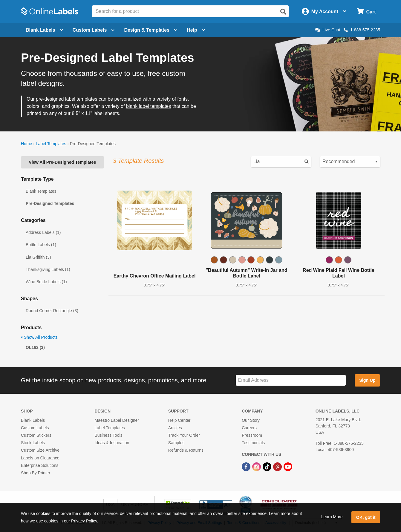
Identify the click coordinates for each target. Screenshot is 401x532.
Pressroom (252, 435)
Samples (176, 443)
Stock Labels (33, 443)
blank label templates (149, 106)
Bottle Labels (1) (41, 245)
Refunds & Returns (186, 450)
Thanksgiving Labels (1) (48, 269)
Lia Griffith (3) (38, 257)
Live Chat (328, 30)
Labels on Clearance (40, 458)
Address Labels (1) (43, 232)
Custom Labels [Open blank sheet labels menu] (94, 30)
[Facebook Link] (247, 467)
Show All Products (39, 337)
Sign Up (367, 380)
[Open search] (283, 12)
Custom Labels (35, 428)
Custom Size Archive (40, 450)
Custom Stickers (36, 435)
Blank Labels (33, 420)
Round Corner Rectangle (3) (52, 311)
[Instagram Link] (257, 467)
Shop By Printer (36, 473)
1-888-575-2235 (362, 30)
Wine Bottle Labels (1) (46, 282)
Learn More (332, 517)
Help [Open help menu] (196, 30)
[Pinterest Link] (278, 467)
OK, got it (366, 517)
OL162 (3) (35, 347)
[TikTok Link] (268, 467)
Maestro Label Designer (117, 420)
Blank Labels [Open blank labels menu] (44, 30)
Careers (249, 428)
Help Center (179, 420)
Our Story (251, 420)
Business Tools (108, 435)
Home (26, 144)
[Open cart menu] (366, 12)
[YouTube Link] (288, 467)
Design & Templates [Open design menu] (151, 30)
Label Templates (51, 144)
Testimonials (253, 443)
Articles (175, 428)
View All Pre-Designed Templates (62, 162)
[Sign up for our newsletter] (291, 380)
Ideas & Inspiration (112, 443)
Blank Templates (41, 191)
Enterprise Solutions (40, 465)
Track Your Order (184, 435)
